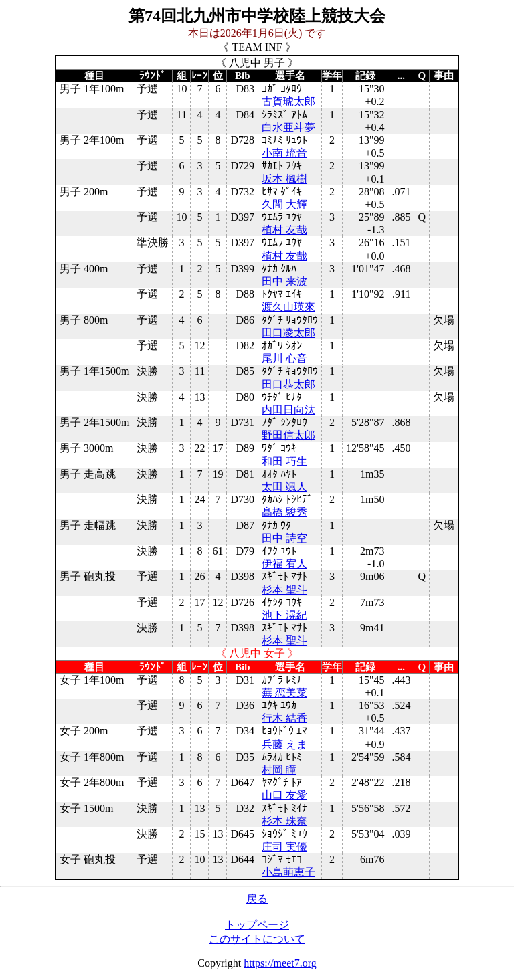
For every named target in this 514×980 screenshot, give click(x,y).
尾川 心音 (284, 358)
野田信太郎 (288, 435)
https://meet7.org (280, 963)
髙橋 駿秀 (284, 512)
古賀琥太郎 (288, 101)
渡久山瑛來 (288, 307)
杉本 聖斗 (284, 590)
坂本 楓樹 (284, 179)
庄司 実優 (284, 847)
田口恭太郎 (288, 384)
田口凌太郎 (288, 333)
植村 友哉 (284, 230)
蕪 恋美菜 (284, 693)
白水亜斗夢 (288, 127)
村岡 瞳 (279, 770)
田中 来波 (284, 281)
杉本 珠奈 (284, 821)
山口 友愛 (284, 795)
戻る (257, 899)
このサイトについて (257, 939)
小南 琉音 (284, 153)
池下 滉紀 (284, 615)
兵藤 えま (284, 744)
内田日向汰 (288, 410)
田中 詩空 (284, 538)
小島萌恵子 (288, 872)
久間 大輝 (284, 204)
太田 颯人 (284, 487)
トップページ (257, 925)
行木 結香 (284, 718)
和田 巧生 (284, 461)
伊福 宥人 (284, 564)
